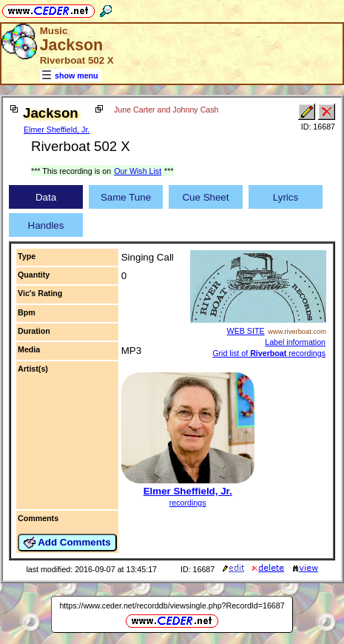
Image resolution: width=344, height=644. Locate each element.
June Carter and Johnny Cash (166, 110)
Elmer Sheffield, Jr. (57, 130)
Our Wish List (138, 171)
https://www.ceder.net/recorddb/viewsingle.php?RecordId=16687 (172, 606)
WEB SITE (246, 331)
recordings (188, 503)
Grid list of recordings (269, 353)
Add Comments (67, 543)
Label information (295, 342)
